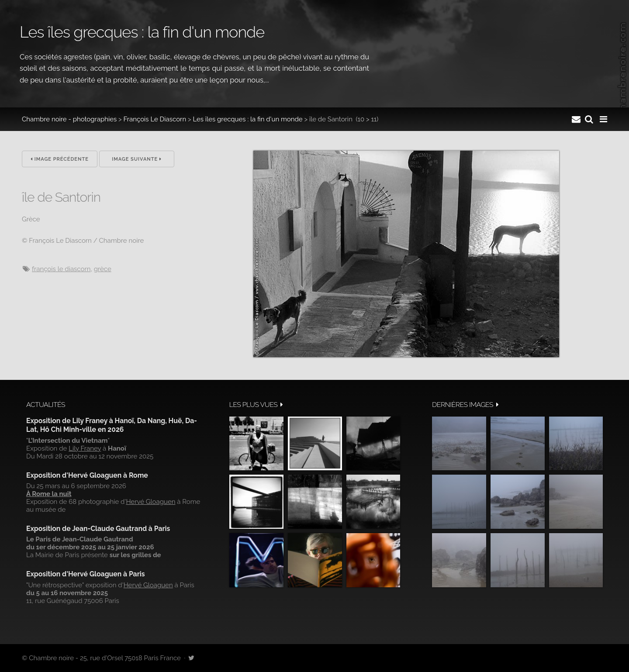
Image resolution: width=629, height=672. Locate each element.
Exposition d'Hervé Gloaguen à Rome (87, 475)
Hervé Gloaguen (150, 502)
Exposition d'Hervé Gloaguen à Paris (86, 574)
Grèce (103, 269)
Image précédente (60, 159)
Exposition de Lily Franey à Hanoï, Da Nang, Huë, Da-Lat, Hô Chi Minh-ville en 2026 (112, 425)
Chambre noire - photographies (69, 119)
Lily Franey (85, 448)
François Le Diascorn (155, 119)
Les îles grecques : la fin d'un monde (247, 119)
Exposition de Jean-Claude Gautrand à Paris (98, 529)
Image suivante (137, 159)
